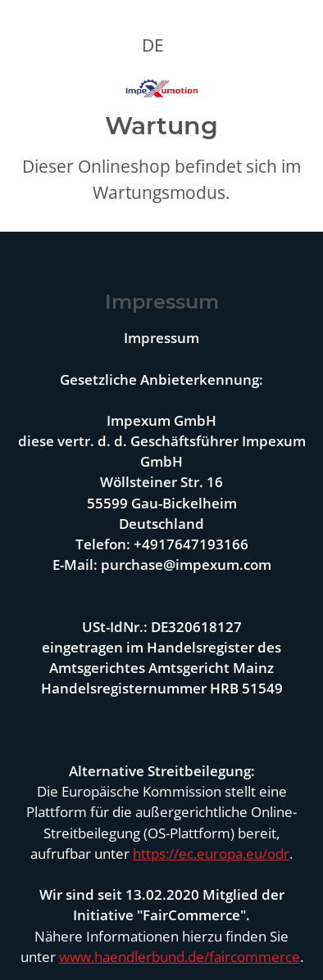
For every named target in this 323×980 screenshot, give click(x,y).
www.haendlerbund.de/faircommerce (180, 957)
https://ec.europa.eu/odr (211, 854)
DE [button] (153, 45)
